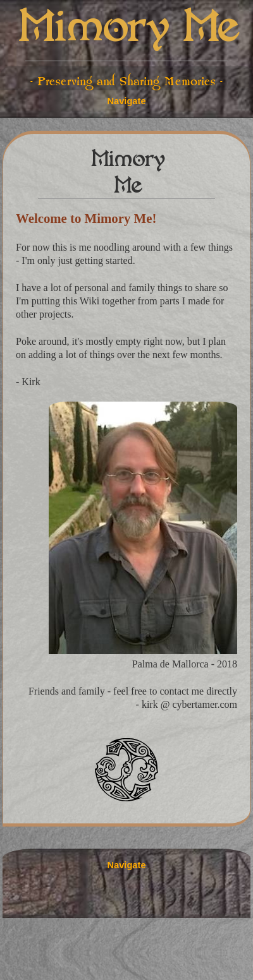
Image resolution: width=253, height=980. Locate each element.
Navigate (126, 101)
